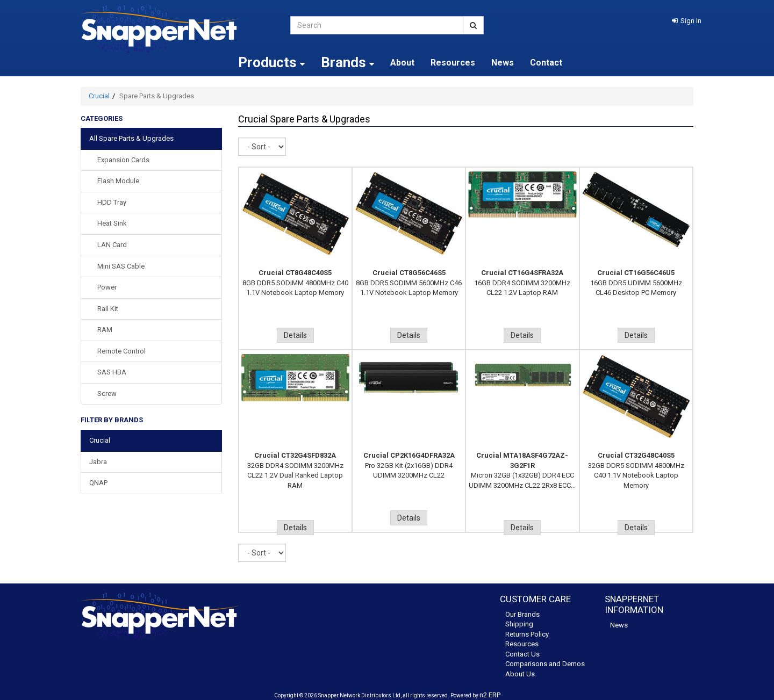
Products (271, 62)
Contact (546, 63)
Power (107, 287)
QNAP (98, 483)
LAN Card (112, 245)
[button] (687, 21)
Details (295, 335)
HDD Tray (112, 202)
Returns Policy (527, 634)
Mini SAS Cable (121, 266)
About (402, 63)
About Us (520, 674)
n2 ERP (490, 695)
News (503, 63)
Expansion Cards (123, 160)
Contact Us (522, 654)
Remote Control (121, 351)
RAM (105, 330)
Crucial (99, 96)
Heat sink (112, 223)
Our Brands (522, 614)
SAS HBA (112, 372)
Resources (453, 63)
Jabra (98, 462)
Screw (107, 394)
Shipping (519, 624)
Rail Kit (108, 309)
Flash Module (118, 181)
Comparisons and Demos (545, 664)
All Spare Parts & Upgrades (131, 138)
